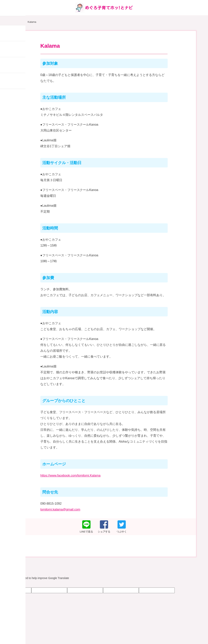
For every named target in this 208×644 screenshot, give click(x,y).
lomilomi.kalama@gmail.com (60, 509)
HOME (18, 22)
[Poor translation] (14, 584)
